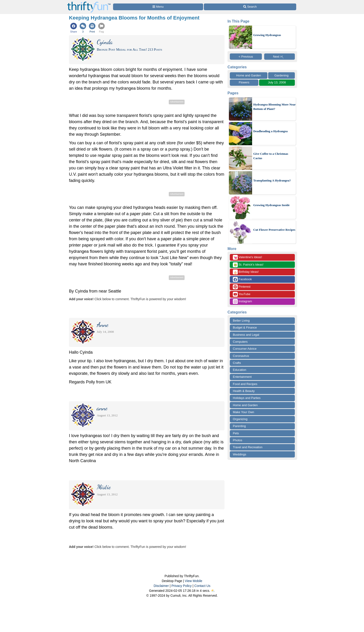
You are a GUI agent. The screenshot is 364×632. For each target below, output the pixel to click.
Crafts (237, 363)
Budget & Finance (245, 328)
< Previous (246, 57)
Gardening (281, 75)
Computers (240, 342)
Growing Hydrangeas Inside (271, 205)
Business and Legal (246, 335)
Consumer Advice (245, 349)
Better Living (241, 321)
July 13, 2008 (277, 82)
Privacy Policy (181, 586)
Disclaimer (161, 586)
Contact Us (202, 586)
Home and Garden (249, 75)
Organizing (240, 419)
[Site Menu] (158, 7)
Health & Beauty (244, 391)
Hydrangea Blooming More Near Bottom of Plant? (275, 107)
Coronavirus (241, 356)
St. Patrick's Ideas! (248, 265)
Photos (237, 440)
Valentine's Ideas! (247, 257)
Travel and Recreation (248, 447)
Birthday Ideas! (246, 272)
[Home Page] (89, 3)
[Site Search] (250, 7)
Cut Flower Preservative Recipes (274, 230)
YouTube (242, 294)
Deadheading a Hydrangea (270, 131)
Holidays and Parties (247, 398)
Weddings (240, 454)
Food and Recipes (245, 384)
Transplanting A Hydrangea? (272, 180)
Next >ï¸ (279, 57)
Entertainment (242, 377)
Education (240, 370)
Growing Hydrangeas (267, 35)
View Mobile (193, 581)
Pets (236, 433)
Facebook (242, 279)
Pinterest (242, 287)
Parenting (239, 426)
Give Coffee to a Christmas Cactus (271, 156)
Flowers (244, 82)
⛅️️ (213, 591)
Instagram (242, 301)
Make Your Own (244, 412)
